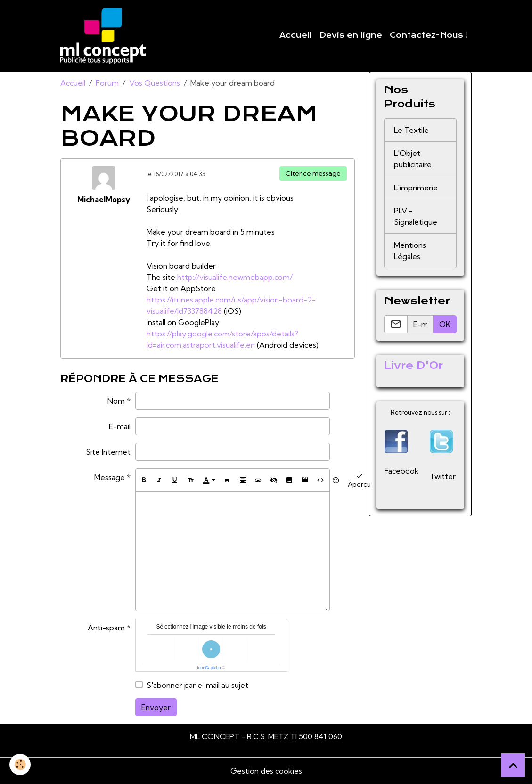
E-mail (120, 426)
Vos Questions (155, 83)
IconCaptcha (209, 668)
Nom (116, 401)
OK (445, 324)
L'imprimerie (416, 188)
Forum (107, 83)
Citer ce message (313, 173)
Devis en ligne (351, 35)
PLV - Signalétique (416, 216)
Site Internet (108, 452)
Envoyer (156, 707)
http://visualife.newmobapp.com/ (235, 277)
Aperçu (359, 480)
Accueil (296, 35)
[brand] (105, 36)
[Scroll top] (513, 765)
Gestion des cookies (266, 771)
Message (110, 477)
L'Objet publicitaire (413, 159)
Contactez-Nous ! (429, 35)
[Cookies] (20, 764)
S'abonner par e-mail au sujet (197, 685)
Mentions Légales (410, 251)
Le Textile (411, 130)
